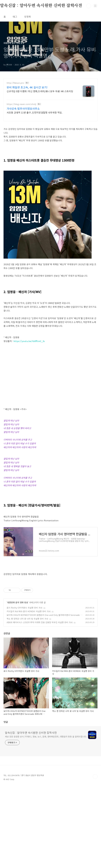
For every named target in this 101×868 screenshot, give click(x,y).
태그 (15, 17)
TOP (95, 859)
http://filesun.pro (15, 83)
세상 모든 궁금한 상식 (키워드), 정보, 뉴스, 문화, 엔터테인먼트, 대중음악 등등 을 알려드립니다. (46, 819)
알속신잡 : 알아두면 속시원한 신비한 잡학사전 (31, 815)
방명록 (28, 17)
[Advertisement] (51, 515)
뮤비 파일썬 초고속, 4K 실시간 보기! (27, 87)
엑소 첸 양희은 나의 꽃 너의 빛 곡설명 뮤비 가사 (27, 701)
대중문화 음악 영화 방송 (18, 684)
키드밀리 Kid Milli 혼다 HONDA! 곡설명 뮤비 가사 (29, 693)
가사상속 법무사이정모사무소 (23, 108)
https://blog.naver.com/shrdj (21, 104)
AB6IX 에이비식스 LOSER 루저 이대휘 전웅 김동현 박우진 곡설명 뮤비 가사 (40, 704)
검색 (89, 6)
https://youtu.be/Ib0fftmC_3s (29, 341)
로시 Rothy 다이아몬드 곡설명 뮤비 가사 (24, 690)
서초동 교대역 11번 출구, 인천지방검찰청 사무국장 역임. (34, 112)
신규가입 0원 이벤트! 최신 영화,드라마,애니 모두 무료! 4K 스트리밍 (40, 91)
